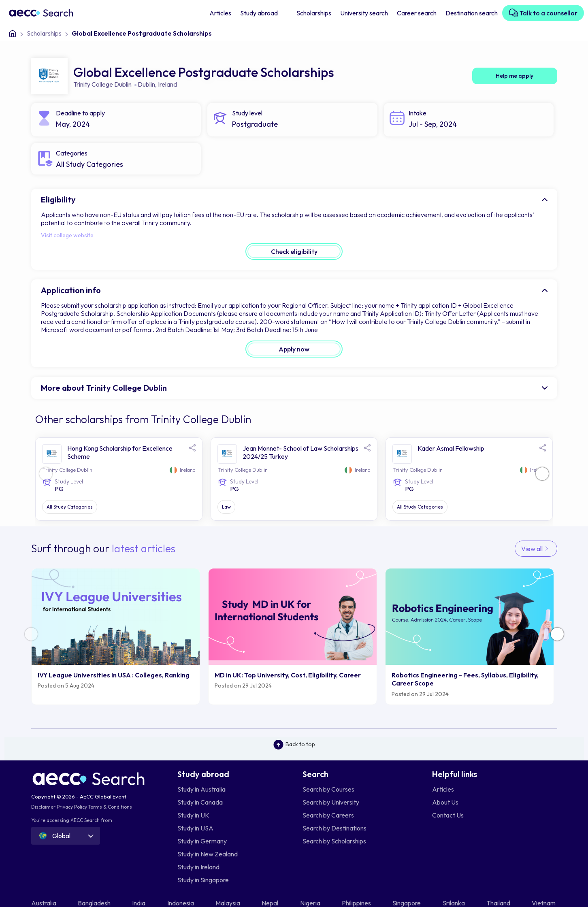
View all (536, 549)
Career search (417, 13)
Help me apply (514, 76)
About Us (445, 802)
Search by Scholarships (334, 841)
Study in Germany (202, 841)
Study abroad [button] (260, 13)
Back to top (294, 745)
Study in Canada (200, 802)
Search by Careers (328, 815)
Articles (220, 13)
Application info (71, 290)
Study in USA (195, 828)
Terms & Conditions (110, 807)
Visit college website (67, 235)
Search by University (331, 802)
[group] (116, 636)
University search (364, 13)
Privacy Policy (72, 807)
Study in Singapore (203, 880)
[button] (542, 474)
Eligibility (58, 199)
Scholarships (314, 13)
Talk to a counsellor (543, 13)
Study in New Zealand (208, 854)
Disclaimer (43, 807)
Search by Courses (328, 789)
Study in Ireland (198, 867)
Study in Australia (201, 789)
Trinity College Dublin (102, 84)
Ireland (167, 84)
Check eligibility (294, 251)
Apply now (294, 349)
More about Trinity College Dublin (104, 388)
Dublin (146, 84)
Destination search (472, 13)
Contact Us (448, 815)
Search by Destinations (334, 828)
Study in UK (193, 815)
